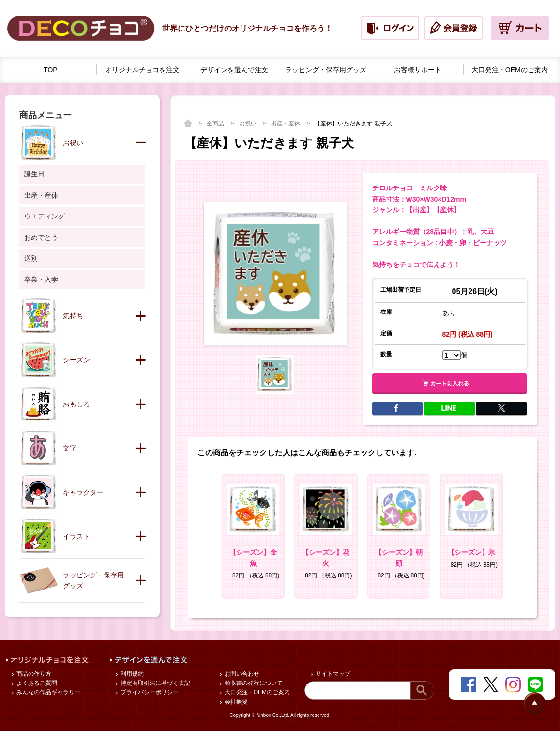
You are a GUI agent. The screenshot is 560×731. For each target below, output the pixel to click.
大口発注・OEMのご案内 (256, 692)
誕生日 (34, 174)
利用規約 (131, 674)
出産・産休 (286, 124)
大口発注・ (510, 70)
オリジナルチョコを (142, 70)
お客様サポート (418, 70)
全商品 (216, 124)
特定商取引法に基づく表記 (154, 683)
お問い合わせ (241, 674)
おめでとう (41, 237)
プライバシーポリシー (148, 692)
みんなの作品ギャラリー (47, 692)
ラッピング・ (326, 70)
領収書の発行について (252, 683)
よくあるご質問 (36, 683)
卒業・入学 (41, 280)
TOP (51, 70)
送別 (31, 258)
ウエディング (45, 216)
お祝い (249, 124)
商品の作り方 (33, 674)
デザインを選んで (234, 70)
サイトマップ (332, 674)
